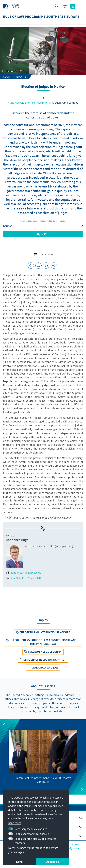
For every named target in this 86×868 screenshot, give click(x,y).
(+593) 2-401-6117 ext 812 (24, 578)
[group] (43, 757)
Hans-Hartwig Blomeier (22, 103)
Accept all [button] (53, 862)
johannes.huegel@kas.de (24, 573)
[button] (4, 725)
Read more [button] (15, 823)
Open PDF (43, 234)
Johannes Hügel (18, 540)
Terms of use (72, 844)
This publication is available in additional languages (43, 221)
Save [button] (19, 862)
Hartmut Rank (45, 103)
